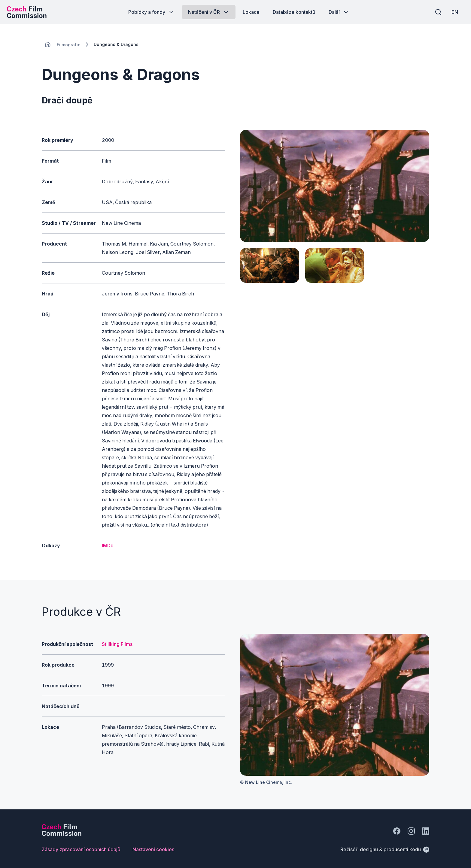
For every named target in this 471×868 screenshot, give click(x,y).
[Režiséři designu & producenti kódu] (385, 849)
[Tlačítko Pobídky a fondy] (152, 12)
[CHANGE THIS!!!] (48, 44)
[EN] (453, 12)
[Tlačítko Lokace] (251, 12)
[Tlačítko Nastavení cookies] (153, 849)
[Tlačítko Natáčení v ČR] (209, 12)
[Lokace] (69, 45)
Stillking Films (117, 644)
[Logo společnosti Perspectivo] (62, 834)
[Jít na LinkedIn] (426, 831)
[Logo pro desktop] (29, 12)
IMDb (108, 546)
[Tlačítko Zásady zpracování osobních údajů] (81, 849)
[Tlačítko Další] (339, 12)
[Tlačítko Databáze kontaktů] (294, 12)
